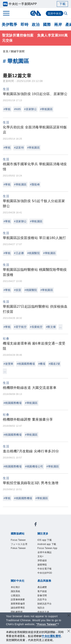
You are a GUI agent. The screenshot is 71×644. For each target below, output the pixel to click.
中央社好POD (27, 559)
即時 (25, 25)
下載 (62, 4)
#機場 (42, 364)
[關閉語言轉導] (69, 616)
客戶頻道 (30, 589)
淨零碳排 (25, 553)
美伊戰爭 (9, 25)
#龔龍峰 (35, 184)
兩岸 (58, 25)
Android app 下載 (44, 543)
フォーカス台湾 (43, 528)
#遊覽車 (9, 364)
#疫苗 (18, 290)
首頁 (6, 51)
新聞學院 (39, 553)
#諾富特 (19, 148)
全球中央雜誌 (49, 548)
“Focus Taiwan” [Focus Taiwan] (47, 624)
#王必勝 (19, 253)
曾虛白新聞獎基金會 (25, 610)
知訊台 (39, 595)
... (60, 327)
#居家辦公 (30, 109)
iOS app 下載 (19, 543)
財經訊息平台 (23, 595)
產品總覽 (16, 589)
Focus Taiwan (20, 528)
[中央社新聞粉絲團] (10, 518)
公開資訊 (44, 569)
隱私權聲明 (18, 579)
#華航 (7, 109)
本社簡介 (16, 569)
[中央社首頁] (35, 13)
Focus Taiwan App (23, 548)
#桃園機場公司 (34, 466)
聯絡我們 (33, 579)
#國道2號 (54, 364)
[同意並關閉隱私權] (69, 632)
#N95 (17, 109)
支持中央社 (55, 13)
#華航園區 (46, 109)
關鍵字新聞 (18, 51)
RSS (13, 600)
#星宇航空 (20, 327)
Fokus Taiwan (20, 533)
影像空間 (44, 589)
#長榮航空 (36, 327)
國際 (47, 25)
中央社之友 (53, 595)
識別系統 (30, 569)
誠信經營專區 (51, 574)
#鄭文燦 (51, 327)
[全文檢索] (66, 14)
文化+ (13, 553)
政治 (36, 25)
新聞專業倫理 (30, 574)
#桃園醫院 (34, 253)
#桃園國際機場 (26, 364)
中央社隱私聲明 (51, 636)
